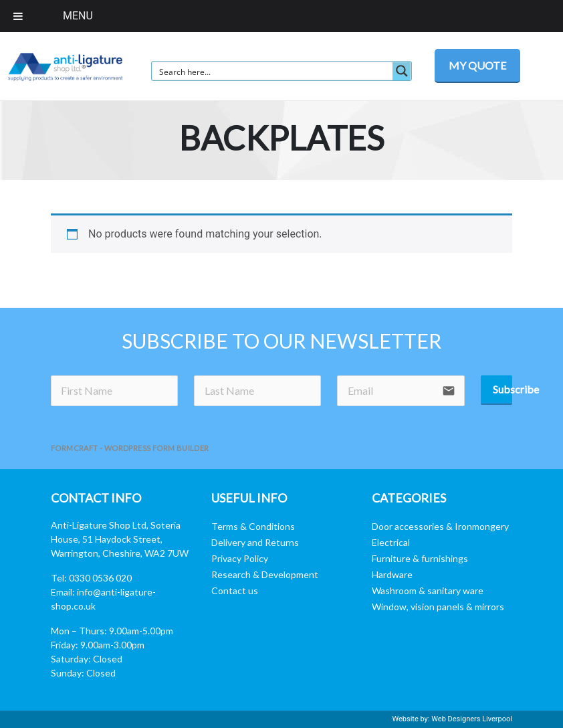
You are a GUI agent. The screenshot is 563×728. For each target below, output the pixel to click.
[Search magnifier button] (402, 71)
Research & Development (265, 574)
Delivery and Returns (255, 542)
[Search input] (273, 71)
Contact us (235, 590)
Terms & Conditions (253, 526)
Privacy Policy (240, 558)
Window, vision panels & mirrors (438, 607)
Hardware (392, 574)
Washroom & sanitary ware (428, 590)
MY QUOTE (477, 65)
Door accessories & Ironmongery (440, 526)
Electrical (391, 542)
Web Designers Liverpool (472, 719)
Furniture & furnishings (420, 558)
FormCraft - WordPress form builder (130, 448)
